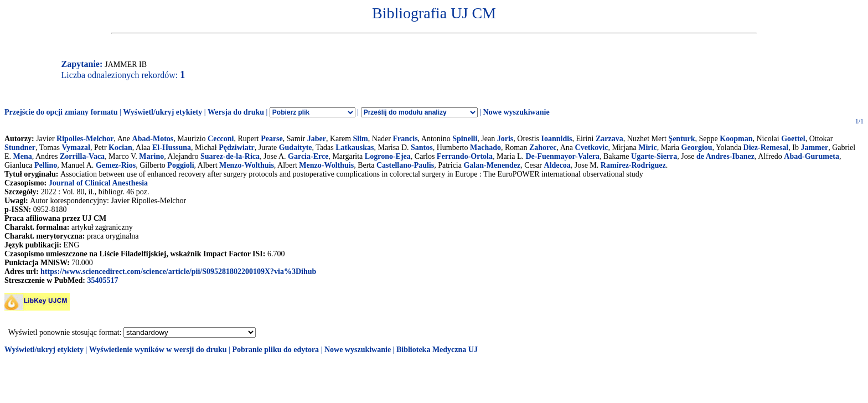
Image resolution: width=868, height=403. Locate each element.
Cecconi (221, 139)
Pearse (272, 139)
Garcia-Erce (308, 156)
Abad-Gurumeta (812, 156)
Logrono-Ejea (388, 156)
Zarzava (609, 139)
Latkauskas (355, 148)
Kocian (120, 148)
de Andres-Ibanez (725, 156)
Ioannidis (556, 139)
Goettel (793, 139)
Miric (647, 148)
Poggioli (180, 165)
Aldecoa (557, 165)
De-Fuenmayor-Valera (562, 156)
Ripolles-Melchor (85, 139)
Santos (422, 148)
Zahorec (543, 148)
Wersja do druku (236, 112)
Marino (151, 156)
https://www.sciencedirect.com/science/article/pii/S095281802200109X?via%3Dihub (178, 272)
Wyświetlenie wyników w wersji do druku (158, 350)
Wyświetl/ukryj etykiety (162, 112)
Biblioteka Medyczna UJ (437, 350)
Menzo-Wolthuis (247, 165)
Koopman (736, 139)
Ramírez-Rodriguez (633, 165)
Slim (361, 139)
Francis (405, 139)
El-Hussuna (172, 148)
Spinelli (465, 139)
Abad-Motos (153, 139)
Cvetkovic (592, 148)
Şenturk (681, 139)
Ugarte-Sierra (654, 156)
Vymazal (76, 148)
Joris (505, 139)
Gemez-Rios (116, 165)
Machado (485, 148)
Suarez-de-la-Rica (230, 156)
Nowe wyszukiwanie (516, 112)
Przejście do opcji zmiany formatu (61, 112)
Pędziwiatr (237, 148)
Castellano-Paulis (405, 165)
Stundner (20, 148)
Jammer (814, 148)
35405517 (102, 280)
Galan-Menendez (492, 165)
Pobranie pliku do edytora (275, 350)
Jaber (317, 139)
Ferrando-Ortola (465, 156)
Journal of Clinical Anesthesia (98, 183)
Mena (23, 156)
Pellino (46, 165)
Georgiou (697, 148)
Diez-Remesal (766, 148)
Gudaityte (296, 148)
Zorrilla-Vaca (82, 156)
